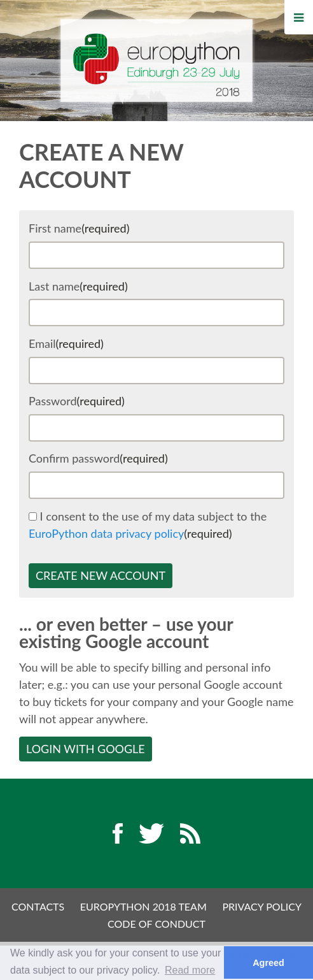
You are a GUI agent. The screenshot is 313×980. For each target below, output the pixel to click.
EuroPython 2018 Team (143, 906)
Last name (78, 286)
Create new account (101, 575)
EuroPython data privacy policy (106, 533)
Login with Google (86, 749)
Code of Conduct (156, 924)
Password (77, 401)
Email (66, 343)
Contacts (38, 906)
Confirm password (98, 458)
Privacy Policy (262, 906)
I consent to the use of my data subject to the (148, 525)
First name (79, 228)
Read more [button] (190, 970)
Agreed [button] (268, 963)
